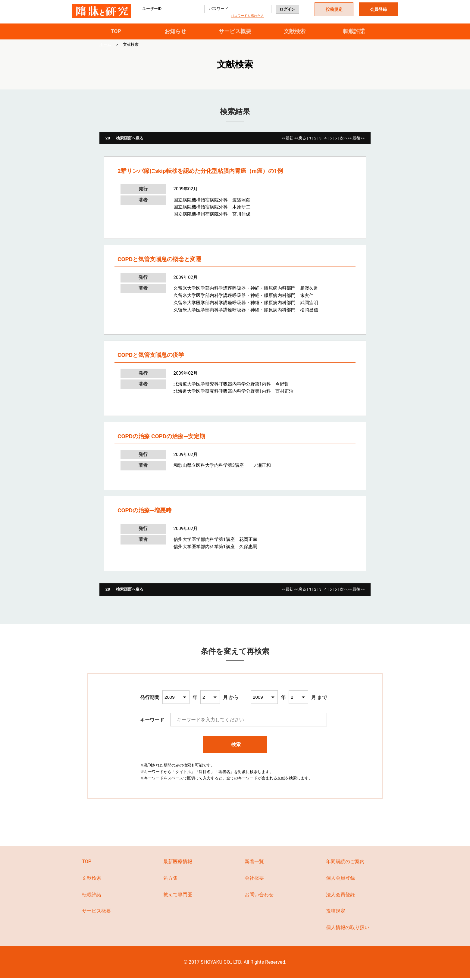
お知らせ (175, 32)
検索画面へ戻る (130, 140)
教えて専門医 (178, 896)
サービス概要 (235, 32)
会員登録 (378, 9)
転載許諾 (354, 32)
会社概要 (254, 880)
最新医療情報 (178, 863)
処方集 (171, 880)
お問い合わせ (259, 896)
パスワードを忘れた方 (247, 16)
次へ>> (346, 140)
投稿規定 (334, 9)
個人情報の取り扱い (348, 929)
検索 (235, 746)
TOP (116, 32)
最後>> (359, 140)
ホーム (105, 46)
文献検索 (295, 32)
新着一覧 (254, 863)
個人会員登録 (340, 880)
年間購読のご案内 (345, 863)
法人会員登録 (340, 896)
